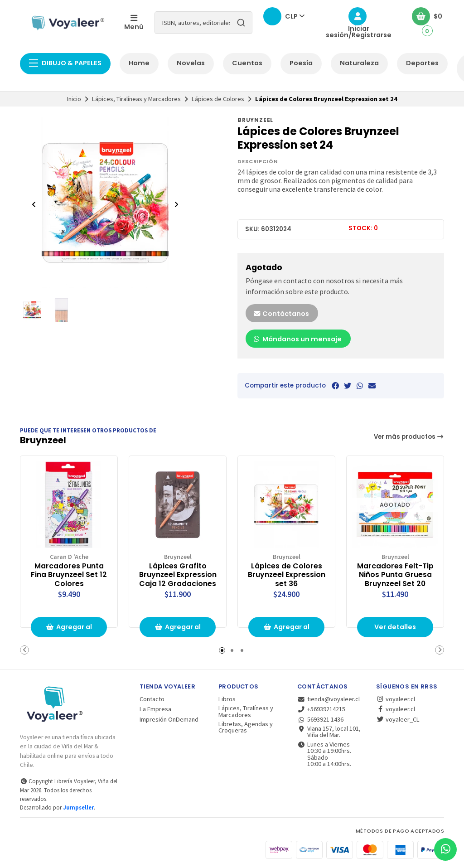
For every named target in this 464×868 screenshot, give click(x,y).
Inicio (74, 99)
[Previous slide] (34, 204)
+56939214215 (321, 709)
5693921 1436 (320, 719)
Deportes (422, 63)
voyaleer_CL (398, 719)
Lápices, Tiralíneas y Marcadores (136, 99)
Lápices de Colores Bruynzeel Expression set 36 (287, 575)
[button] (24, 650)
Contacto (152, 699)
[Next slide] (176, 204)
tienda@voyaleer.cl (329, 699)
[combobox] (203, 23)
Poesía (301, 63)
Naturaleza (359, 63)
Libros (227, 699)
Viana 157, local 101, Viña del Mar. (329, 732)
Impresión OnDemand (169, 719)
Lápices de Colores (218, 99)
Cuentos (247, 63)
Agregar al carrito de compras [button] (69, 630)
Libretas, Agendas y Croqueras (246, 727)
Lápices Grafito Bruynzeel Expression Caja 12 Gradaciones (178, 575)
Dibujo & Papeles (65, 63)
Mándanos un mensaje (297, 339)
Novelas (191, 63)
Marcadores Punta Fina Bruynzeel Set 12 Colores (69, 575)
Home (139, 63)
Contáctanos (281, 314)
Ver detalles (395, 627)
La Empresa (155, 709)
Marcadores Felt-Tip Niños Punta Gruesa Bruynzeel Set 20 (395, 575)
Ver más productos (409, 437)
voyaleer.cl (396, 699)
